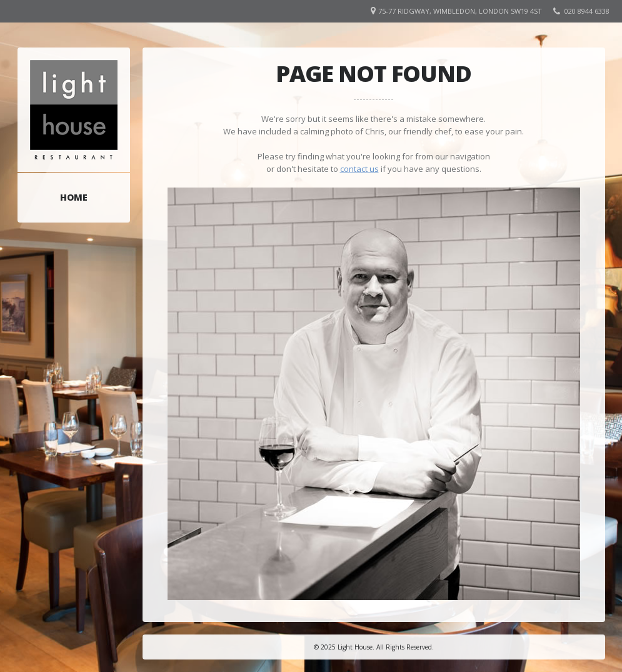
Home (74, 197)
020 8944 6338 (587, 11)
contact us (359, 169)
